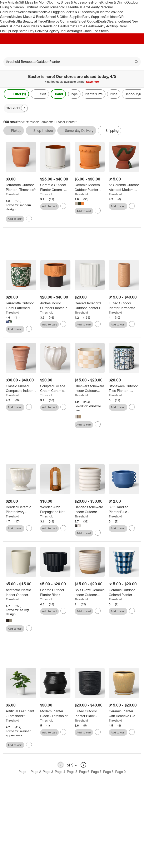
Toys (95, 12)
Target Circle (82, 31)
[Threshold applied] (16, 108)
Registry (53, 31)
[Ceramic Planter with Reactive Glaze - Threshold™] (124, 714)
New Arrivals (9, 2)
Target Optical (88, 21)
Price (114, 94)
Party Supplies (93, 17)
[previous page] (61, 765)
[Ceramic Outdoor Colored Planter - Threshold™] (124, 593)
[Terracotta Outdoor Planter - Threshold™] (21, 187)
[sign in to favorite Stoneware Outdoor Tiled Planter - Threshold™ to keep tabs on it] (132, 408)
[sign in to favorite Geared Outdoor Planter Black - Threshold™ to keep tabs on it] (63, 612)
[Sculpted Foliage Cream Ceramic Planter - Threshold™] (55, 389)
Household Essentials (65, 7)
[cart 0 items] (135, 51)
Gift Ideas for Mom (33, 2)
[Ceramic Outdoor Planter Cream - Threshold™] (55, 187)
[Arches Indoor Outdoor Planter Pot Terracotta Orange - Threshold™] (55, 306)
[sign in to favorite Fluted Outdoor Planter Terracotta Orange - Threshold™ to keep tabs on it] (132, 325)
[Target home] (72, 51)
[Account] (124, 51)
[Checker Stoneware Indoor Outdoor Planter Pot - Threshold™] (90, 389)
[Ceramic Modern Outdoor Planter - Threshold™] (90, 187)
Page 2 (36, 772)
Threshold (12, 194)
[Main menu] (9, 51)
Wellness (24, 12)
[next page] (83, 765)
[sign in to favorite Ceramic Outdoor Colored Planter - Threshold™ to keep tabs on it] (132, 612)
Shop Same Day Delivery (29, 31)
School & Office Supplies (64, 17)
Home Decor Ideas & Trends (32, 26)
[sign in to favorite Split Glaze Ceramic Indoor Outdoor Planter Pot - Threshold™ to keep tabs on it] (98, 612)
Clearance (114, 21)
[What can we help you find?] (72, 62)
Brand (58, 94)
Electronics (106, 12)
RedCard (66, 31)
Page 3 (48, 772)
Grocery (43, 7)
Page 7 (96, 772)
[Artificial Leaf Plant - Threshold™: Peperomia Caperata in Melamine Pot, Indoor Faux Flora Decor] (21, 714)
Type (74, 94)
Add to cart (15, 219)
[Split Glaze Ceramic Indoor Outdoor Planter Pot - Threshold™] (90, 593)
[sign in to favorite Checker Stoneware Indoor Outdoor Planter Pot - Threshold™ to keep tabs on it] (98, 425)
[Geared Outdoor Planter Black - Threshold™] (55, 593)
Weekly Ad (102, 26)
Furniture (30, 7)
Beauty (94, 7)
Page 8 (108, 772)
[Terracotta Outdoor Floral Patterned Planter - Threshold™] (21, 306)
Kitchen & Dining (114, 2)
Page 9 (120, 772)
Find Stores (100, 31)
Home (97, 2)
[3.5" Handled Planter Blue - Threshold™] (124, 510)
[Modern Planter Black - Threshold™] (55, 714)
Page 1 (24, 772)
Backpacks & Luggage (48, 12)
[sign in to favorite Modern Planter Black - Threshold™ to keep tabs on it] (63, 733)
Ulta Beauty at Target (31, 21)
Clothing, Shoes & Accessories (69, 2)
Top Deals (59, 26)
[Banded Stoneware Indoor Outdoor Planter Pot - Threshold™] (90, 510)
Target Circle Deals (80, 26)
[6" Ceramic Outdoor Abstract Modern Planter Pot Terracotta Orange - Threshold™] (124, 187)
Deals (102, 21)
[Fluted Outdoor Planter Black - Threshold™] (90, 714)
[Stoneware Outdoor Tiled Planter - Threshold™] (124, 389)
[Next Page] (24, 108)
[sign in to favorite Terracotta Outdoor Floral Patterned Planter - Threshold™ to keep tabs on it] (29, 329)
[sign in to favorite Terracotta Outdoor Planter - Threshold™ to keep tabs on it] (29, 219)
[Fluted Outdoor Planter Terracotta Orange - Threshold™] (124, 306)
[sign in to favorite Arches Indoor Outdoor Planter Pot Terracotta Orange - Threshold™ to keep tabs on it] (63, 325)
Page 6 (84, 772)
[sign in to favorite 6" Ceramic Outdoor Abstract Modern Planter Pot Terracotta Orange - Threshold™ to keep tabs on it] (132, 206)
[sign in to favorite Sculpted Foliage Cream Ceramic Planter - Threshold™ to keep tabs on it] (63, 408)
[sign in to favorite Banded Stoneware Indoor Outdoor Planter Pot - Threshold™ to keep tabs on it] (98, 534)
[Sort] (40, 94)
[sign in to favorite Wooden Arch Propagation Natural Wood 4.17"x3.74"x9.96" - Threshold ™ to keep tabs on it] (63, 529)
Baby (85, 7)
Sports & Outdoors (78, 12)
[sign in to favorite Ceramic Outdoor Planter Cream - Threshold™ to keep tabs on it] (63, 206)
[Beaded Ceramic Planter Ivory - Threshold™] (21, 510)
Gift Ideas (111, 17)
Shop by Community (62, 21)
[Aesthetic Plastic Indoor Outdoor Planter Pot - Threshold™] (21, 593)
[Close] (138, 75)
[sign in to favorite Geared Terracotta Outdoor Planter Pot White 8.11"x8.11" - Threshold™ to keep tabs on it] (98, 325)
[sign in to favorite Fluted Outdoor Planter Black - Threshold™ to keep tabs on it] (98, 733)
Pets (12, 21)
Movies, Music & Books (28, 17)
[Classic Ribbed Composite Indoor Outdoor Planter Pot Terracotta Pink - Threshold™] (21, 389)
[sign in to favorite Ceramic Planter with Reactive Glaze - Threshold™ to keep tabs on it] (132, 733)
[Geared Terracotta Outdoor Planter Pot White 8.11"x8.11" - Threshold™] (90, 306)
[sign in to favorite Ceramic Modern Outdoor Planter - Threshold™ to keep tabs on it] (98, 211)
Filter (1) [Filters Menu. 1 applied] (16, 94)
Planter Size (94, 94)
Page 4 (60, 772)
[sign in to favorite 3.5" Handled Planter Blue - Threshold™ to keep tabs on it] (132, 529)
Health (12, 12)
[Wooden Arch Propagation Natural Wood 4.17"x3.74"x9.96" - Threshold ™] (55, 510)
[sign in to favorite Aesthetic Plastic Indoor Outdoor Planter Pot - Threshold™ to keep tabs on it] (29, 629)
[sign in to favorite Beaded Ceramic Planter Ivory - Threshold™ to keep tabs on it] (29, 529)
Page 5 (72, 772)
